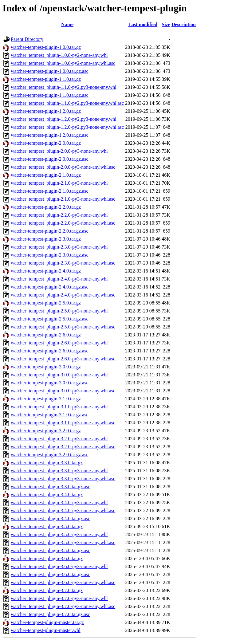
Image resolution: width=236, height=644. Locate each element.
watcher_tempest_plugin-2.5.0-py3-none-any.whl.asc (63, 327)
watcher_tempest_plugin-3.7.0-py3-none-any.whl (59, 598)
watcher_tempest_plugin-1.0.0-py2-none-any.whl (59, 55)
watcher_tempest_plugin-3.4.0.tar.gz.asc (50, 518)
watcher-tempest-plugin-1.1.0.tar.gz (46, 79)
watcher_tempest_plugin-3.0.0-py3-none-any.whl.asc (63, 391)
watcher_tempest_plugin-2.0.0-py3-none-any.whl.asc (63, 167)
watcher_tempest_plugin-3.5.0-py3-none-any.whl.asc (63, 542)
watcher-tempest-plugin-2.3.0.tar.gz (46, 239)
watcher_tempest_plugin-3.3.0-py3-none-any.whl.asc (63, 479)
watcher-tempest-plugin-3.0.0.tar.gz (46, 367)
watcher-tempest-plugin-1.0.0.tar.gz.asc (49, 71)
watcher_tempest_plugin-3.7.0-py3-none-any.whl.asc (63, 606)
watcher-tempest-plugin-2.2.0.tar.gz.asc (49, 231)
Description (184, 24)
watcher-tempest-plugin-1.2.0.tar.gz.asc (49, 135)
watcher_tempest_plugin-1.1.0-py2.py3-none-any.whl (64, 87)
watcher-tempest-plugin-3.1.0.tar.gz (46, 399)
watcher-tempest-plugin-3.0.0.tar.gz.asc (49, 383)
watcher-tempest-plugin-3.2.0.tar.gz (46, 431)
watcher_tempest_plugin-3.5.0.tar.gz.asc (50, 550)
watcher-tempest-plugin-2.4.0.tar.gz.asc (49, 287)
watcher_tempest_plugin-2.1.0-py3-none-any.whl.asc (63, 199)
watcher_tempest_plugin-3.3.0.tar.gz (47, 463)
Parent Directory (27, 39)
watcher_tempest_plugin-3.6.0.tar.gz (47, 558)
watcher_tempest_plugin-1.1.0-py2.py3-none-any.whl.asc (67, 103)
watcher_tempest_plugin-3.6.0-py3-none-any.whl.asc (63, 582)
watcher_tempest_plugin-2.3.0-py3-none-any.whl (59, 247)
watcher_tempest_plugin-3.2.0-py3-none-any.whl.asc (63, 447)
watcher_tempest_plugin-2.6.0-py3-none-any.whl (59, 343)
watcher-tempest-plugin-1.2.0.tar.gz (46, 111)
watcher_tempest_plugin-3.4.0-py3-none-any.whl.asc (63, 510)
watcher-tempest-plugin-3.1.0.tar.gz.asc (49, 415)
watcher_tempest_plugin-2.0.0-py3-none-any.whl (59, 151)
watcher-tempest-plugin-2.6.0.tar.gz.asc (49, 351)
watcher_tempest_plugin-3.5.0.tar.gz (47, 526)
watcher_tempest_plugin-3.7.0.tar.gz (47, 590)
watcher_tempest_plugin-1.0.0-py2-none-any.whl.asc (63, 63)
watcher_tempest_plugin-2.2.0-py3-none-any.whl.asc (63, 223)
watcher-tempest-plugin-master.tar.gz (47, 622)
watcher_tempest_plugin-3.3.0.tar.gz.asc (50, 487)
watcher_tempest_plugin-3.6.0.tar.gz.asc (50, 574)
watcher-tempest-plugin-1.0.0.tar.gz (46, 47)
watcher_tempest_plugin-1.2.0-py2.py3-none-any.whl (64, 119)
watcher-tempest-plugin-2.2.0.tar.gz (46, 207)
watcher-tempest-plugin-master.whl (46, 630)
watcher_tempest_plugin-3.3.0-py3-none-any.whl (59, 471)
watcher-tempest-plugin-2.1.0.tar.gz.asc (49, 191)
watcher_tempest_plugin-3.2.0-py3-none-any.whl (59, 439)
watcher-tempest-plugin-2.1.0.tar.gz (46, 175)
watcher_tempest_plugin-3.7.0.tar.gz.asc (50, 614)
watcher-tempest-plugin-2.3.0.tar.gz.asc (49, 255)
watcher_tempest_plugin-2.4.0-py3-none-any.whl (59, 279)
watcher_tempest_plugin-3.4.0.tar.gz (47, 495)
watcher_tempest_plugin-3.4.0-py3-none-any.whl (59, 503)
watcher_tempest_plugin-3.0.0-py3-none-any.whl (59, 375)
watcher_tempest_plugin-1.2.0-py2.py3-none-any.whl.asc (67, 127)
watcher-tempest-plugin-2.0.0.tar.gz (46, 143)
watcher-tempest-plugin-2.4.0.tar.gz (46, 271)
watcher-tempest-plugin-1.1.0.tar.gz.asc (49, 95)
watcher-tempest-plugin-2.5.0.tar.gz (46, 303)
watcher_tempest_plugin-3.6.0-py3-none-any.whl (59, 566)
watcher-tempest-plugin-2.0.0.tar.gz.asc (49, 159)
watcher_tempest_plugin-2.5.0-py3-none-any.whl (59, 311)
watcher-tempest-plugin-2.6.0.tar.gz (46, 335)
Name (67, 24)
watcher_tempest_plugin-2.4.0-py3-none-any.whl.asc (63, 295)
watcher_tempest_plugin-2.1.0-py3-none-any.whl (59, 183)
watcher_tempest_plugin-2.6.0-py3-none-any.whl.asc (63, 359)
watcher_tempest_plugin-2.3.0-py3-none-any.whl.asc (63, 263)
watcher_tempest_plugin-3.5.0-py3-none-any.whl (59, 534)
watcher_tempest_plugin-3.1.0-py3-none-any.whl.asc (63, 423)
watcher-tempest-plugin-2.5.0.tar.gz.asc (49, 319)
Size (166, 24)
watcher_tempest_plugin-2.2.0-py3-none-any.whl (59, 215)
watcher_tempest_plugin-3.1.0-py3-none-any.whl (59, 407)
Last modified (143, 24)
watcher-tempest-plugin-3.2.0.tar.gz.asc (49, 455)
